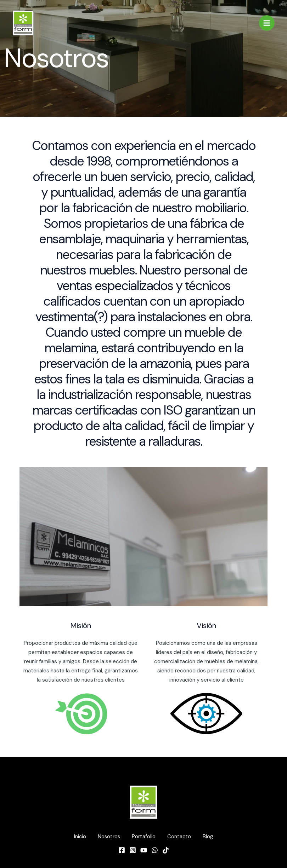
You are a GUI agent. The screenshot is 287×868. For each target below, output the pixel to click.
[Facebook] (122, 849)
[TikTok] (166, 849)
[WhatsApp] (155, 849)
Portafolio (144, 837)
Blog (213, 837)
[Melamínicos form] (23, 24)
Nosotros (106, 837)
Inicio (75, 837)
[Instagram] (133, 849)
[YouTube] (144, 849)
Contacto (182, 837)
